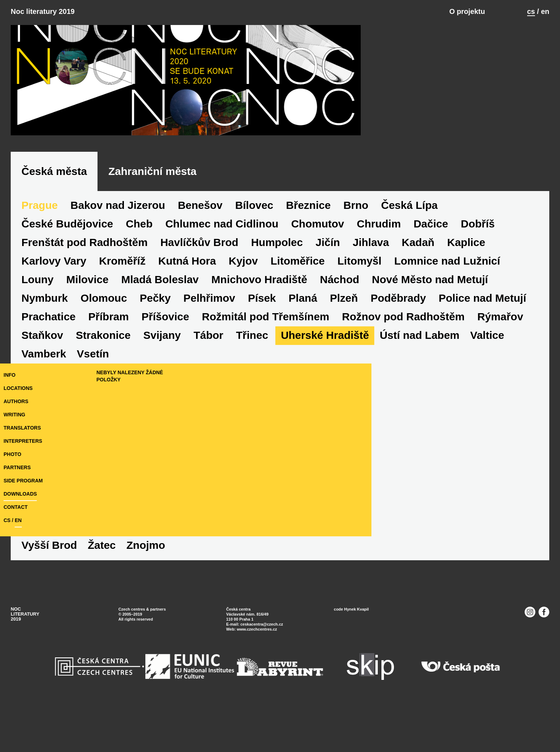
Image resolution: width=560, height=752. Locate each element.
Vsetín (93, 586)
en (545, 11)
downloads (20, 535)
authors (16, 442)
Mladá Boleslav (160, 339)
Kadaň (418, 302)
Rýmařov (500, 376)
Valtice (487, 395)
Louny (37, 339)
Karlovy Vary (54, 320)
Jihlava (371, 302)
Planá (303, 358)
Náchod (340, 339)
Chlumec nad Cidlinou (222, 283)
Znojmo (244, 586)
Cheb (139, 283)
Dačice (431, 283)
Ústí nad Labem (419, 395)
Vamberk (44, 586)
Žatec (200, 586)
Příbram (108, 376)
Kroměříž (122, 320)
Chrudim (379, 283)
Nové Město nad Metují (430, 339)
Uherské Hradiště (325, 395)
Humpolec (277, 302)
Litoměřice (297, 320)
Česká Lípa (409, 265)
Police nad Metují (482, 358)
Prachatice (49, 376)
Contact (16, 548)
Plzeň (344, 358)
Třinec (252, 395)
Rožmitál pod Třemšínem (266, 376)
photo (12, 495)
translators (22, 469)
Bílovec (254, 265)
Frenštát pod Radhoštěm (84, 302)
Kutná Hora (187, 320)
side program (23, 522)
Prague (40, 265)
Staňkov (42, 395)
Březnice (308, 265)
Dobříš (478, 283)
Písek (262, 358)
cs (531, 11)
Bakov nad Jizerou (118, 265)
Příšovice (165, 376)
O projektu (467, 11)
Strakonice (103, 395)
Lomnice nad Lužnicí (447, 320)
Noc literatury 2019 (43, 11)
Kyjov (243, 320)
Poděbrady (398, 358)
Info (9, 416)
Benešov (200, 265)
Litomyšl (359, 320)
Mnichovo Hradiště (259, 339)
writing (14, 456)
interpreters (23, 482)
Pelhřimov (209, 358)
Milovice (87, 339)
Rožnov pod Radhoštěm (403, 376)
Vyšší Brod (147, 586)
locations (18, 429)
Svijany (162, 395)
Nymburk (45, 358)
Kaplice (466, 302)
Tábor (208, 395)
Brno (356, 265)
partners (17, 508)
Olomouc (104, 358)
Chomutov (317, 283)
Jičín (328, 302)
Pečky (155, 358)
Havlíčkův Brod (199, 302)
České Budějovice (67, 283)
